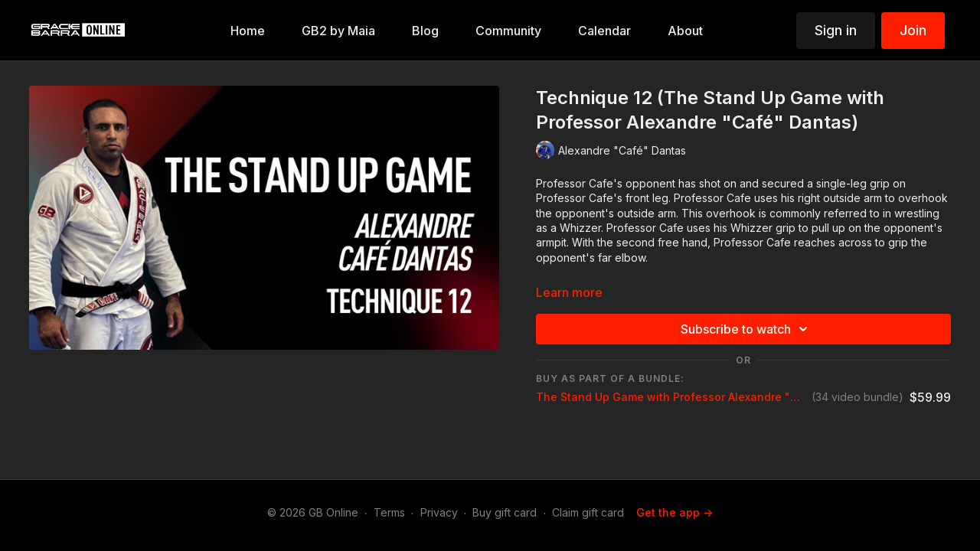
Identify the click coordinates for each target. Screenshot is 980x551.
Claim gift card (588, 512)
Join (913, 30)
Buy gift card (505, 512)
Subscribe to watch (746, 329)
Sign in (836, 30)
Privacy (439, 512)
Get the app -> (675, 512)
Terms (389, 512)
